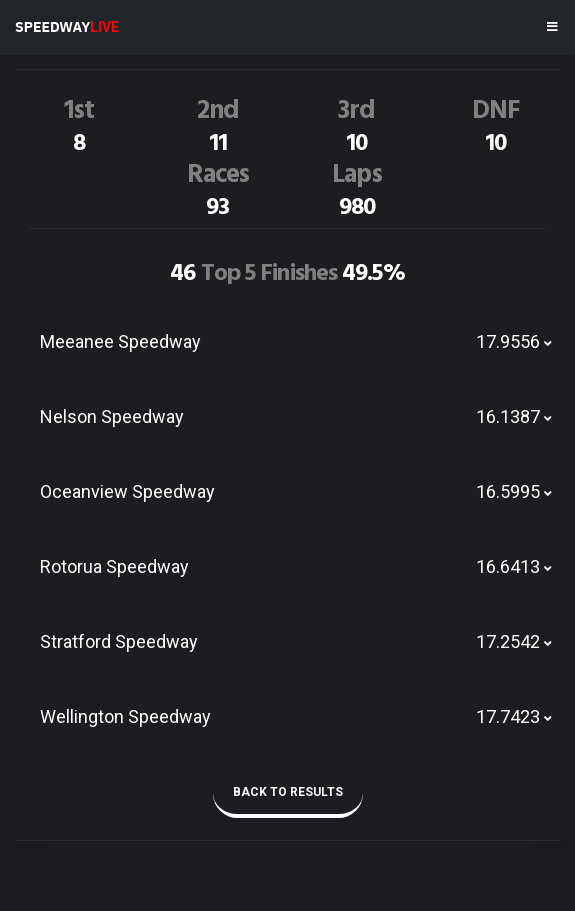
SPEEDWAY (67, 27)
